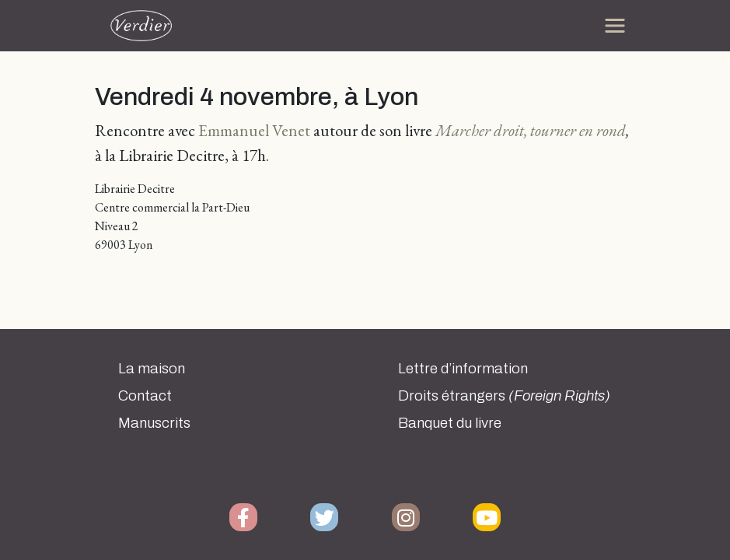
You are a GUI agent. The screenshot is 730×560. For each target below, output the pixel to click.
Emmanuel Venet (254, 130)
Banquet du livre (450, 423)
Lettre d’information (463, 369)
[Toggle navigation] (615, 26)
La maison (152, 369)
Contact (145, 396)
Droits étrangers (504, 396)
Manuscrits (154, 423)
